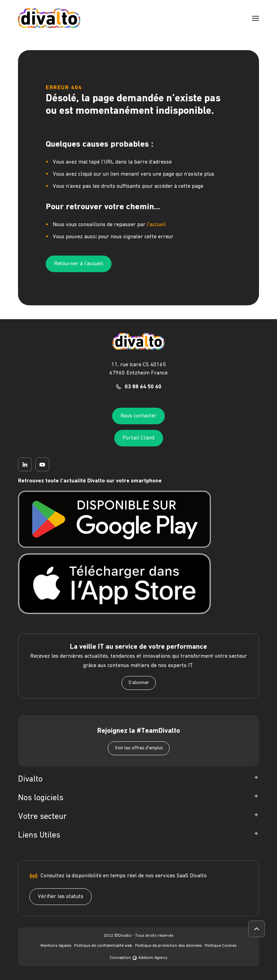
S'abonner (139, 683)
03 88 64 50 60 (143, 387)
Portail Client (139, 438)
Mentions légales (56, 946)
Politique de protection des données (168, 946)
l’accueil (156, 225)
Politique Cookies (221, 946)
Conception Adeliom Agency (139, 958)
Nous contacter (138, 416)
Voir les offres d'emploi (139, 748)
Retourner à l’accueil (79, 264)
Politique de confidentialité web (103, 946)
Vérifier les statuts (61, 897)
